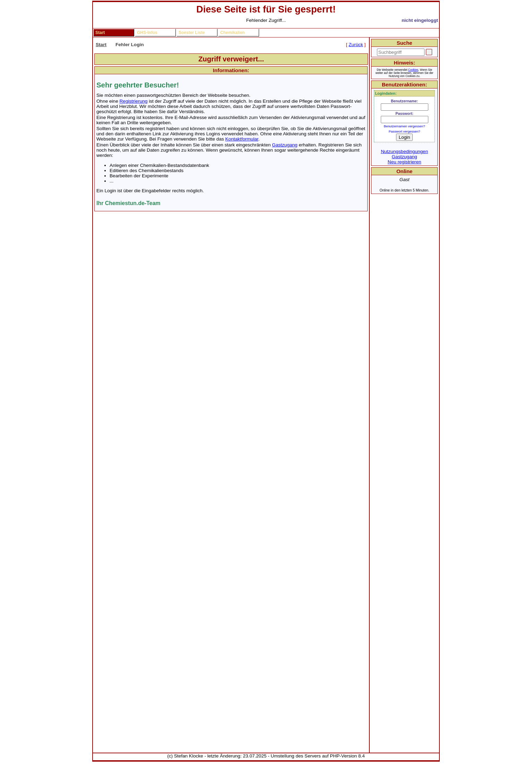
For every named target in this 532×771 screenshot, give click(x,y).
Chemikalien (233, 33)
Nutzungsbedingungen (404, 151)
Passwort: (404, 113)
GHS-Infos (147, 33)
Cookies (413, 70)
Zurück (356, 45)
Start (100, 33)
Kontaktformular (242, 139)
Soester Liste (192, 33)
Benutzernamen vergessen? (405, 126)
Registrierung (134, 101)
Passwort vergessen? (405, 131)
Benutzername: (405, 101)
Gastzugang (285, 145)
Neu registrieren (405, 162)
